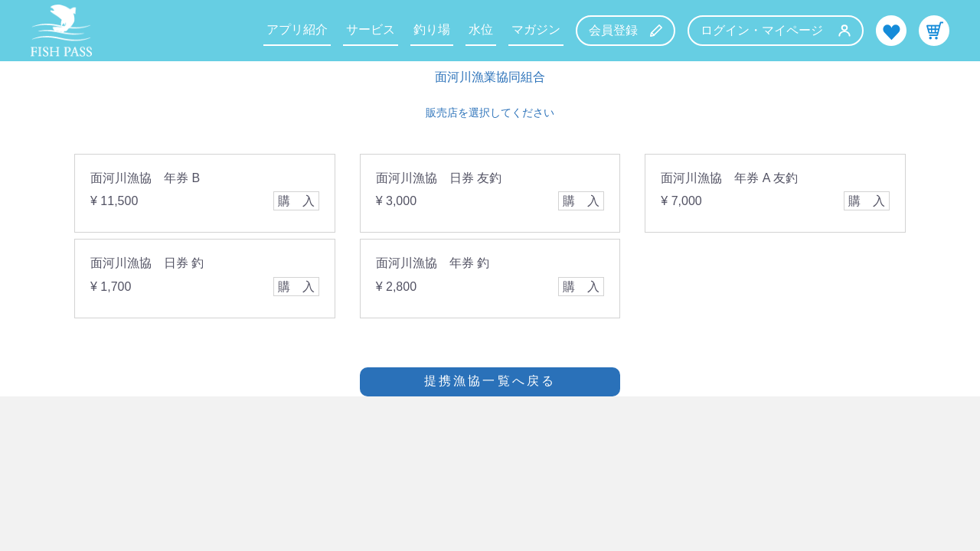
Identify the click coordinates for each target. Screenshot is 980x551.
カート (934, 31)
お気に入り (891, 31)
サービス (371, 29)
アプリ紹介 (297, 29)
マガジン (536, 29)
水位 (481, 29)
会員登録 (626, 30)
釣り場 (432, 29)
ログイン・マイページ (776, 30)
